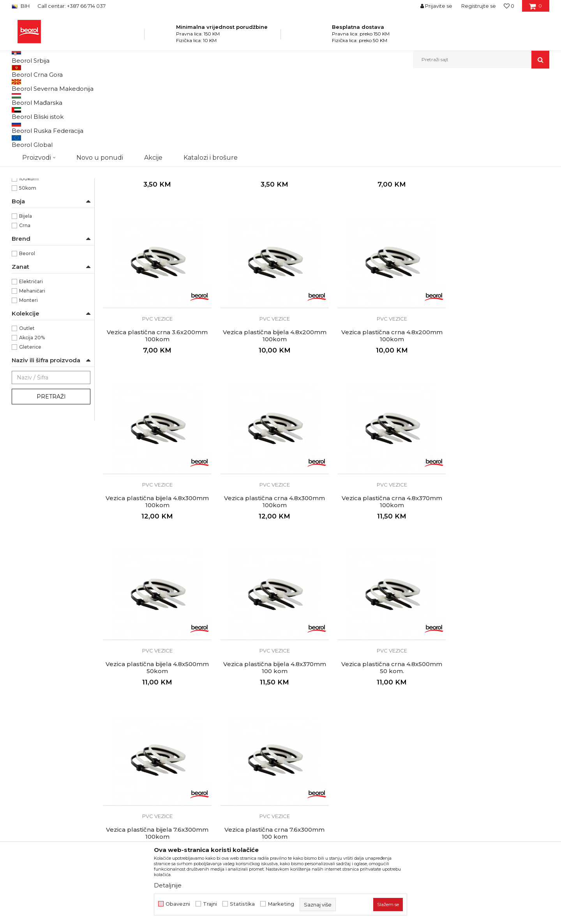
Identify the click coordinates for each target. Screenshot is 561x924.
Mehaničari (32, 371)
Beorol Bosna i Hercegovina (42, 85)
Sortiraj (353, 98)
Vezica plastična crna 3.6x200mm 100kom (497, 247)
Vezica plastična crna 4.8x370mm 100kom (155, 571)
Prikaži (466, 98)
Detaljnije (168, 885)
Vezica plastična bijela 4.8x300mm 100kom (383, 409)
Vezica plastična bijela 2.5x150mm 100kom (155, 247)
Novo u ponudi (100, 59)
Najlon (26, 165)
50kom (28, 268)
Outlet (27, 408)
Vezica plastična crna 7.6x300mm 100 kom (269, 734)
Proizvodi (89, 85)
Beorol (27, 334)
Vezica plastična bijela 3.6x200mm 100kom (383, 247)
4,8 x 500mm (35, 231)
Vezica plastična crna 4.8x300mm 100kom (497, 409)
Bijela (26, 296)
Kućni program (123, 85)
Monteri (28, 380)
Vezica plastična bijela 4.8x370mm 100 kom (383, 571)
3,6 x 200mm (35, 203)
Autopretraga (317, 98)
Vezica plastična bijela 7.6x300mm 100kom (156, 734)
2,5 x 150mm (34, 193)
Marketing (281, 904)
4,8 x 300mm (35, 221)
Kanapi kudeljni (33, 117)
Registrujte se (479, 6)
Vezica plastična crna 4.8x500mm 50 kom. (497, 571)
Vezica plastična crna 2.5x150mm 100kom (269, 247)
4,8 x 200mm (35, 212)
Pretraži (51, 477)
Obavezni (178, 904)
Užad (21, 126)
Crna (25, 306)
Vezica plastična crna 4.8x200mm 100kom (269, 409)
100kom (29, 259)
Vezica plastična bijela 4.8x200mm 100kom (155, 409)
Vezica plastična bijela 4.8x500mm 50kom (269, 571)
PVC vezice (30, 135)
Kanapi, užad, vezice (168, 85)
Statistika (242, 904)
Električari (31, 362)
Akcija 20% (32, 418)
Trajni (210, 904)
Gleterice (30, 427)
